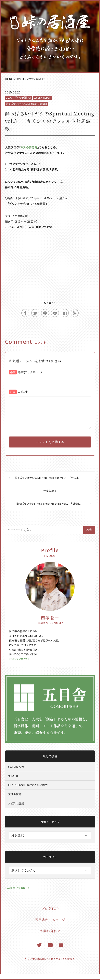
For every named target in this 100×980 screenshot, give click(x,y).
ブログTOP (50, 915)
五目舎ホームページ (50, 926)
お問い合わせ (50, 937)
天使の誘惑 (15, 800)
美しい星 (13, 782)
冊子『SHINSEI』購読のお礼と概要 (28, 791)
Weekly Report (43, 97)
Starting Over (17, 773)
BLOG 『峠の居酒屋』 (18, 97)
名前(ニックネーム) (30, 372)
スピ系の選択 (16, 810)
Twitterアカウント (20, 665)
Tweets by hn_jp (17, 894)
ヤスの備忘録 (29, 147)
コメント (23, 392)
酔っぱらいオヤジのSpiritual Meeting (27, 104)
